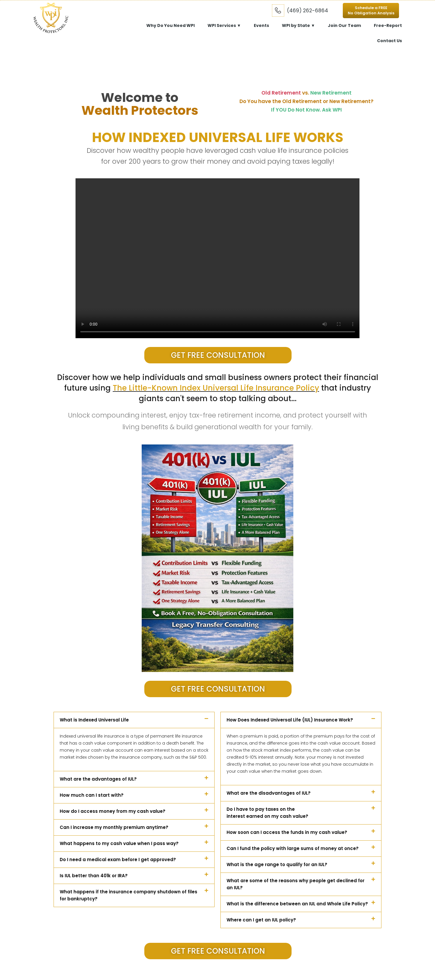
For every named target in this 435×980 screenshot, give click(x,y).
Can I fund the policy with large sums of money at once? (293, 848)
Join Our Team (344, 25)
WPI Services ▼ (224, 25)
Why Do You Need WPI (171, 25)
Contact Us (389, 41)
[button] (134, 720)
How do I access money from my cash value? (113, 811)
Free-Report (388, 25)
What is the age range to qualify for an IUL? (277, 864)
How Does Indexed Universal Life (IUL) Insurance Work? (290, 720)
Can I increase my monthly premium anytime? (114, 827)
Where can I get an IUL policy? (261, 920)
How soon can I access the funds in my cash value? (287, 832)
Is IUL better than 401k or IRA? (94, 876)
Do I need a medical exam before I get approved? (118, 860)
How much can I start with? (92, 795)
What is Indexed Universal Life (94, 720)
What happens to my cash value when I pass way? (119, 843)
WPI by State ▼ (298, 25)
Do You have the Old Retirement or (306, 101)
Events (261, 25)
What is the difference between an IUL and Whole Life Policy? (297, 904)
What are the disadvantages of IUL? (269, 793)
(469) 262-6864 (308, 11)
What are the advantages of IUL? (98, 779)
